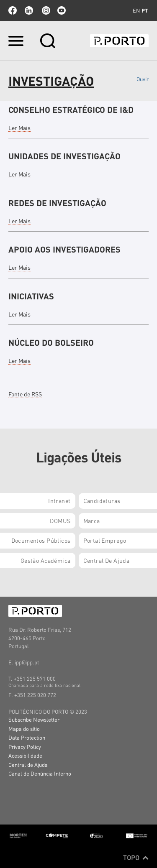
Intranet (59, 500)
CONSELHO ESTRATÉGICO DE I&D (71, 110)
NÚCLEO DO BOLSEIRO (51, 342)
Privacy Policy (25, 747)
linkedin (29, 10)
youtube (62, 10)
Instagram (45, 10)
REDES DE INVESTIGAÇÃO (57, 203)
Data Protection (27, 737)
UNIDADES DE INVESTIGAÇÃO (64, 156)
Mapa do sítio (24, 729)
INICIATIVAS (31, 296)
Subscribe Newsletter (34, 719)
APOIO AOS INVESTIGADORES (64, 249)
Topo (136, 858)
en (136, 10)
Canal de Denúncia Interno (40, 773)
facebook (13, 10)
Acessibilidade (25, 755)
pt (145, 10)
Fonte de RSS (25, 394)
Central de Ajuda (28, 765)
